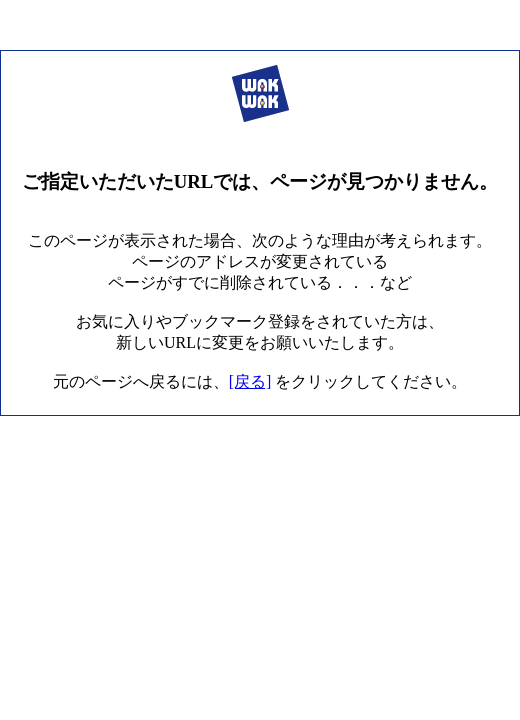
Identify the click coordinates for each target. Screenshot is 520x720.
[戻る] (250, 381)
